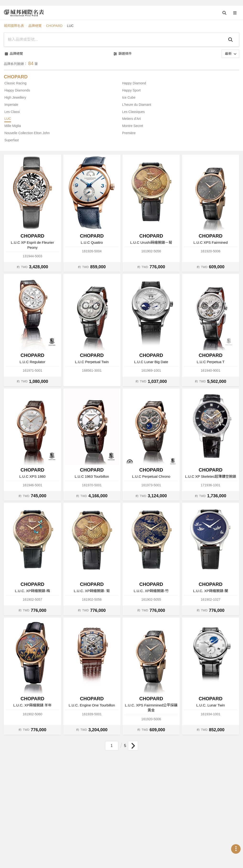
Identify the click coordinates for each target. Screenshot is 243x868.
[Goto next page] (133, 746)
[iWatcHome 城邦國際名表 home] (24, 13)
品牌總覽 (35, 26)
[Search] (231, 40)
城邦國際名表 (14, 26)
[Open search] (224, 13)
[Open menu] (235, 13)
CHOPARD (54, 26)
